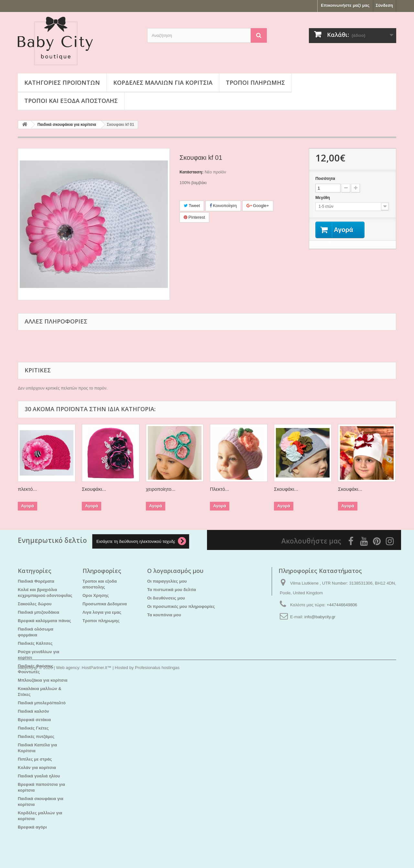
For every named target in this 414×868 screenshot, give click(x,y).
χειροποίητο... (161, 489)
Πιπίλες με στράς (35, 759)
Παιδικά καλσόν (33, 711)
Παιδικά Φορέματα (36, 581)
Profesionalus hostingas (157, 850)
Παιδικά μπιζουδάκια (38, 612)
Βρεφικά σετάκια (34, 720)
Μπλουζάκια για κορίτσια (43, 680)
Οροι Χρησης (96, 595)
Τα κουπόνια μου (164, 615)
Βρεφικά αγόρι (32, 827)
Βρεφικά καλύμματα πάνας (44, 621)
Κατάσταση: (191, 172)
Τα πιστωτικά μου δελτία (172, 590)
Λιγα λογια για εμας (102, 612)
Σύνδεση (385, 5)
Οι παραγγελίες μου (167, 581)
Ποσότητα (325, 178)
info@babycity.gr (320, 617)
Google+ (258, 206)
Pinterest (194, 217)
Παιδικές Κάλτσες (35, 643)
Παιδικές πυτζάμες (36, 736)
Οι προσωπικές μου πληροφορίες (181, 606)
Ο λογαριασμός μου (175, 571)
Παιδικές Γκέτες (33, 728)
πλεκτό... (27, 489)
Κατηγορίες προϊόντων (62, 82)
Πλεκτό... (219, 489)
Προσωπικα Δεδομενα (105, 604)
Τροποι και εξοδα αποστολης (71, 101)
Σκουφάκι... (94, 489)
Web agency (68, 850)
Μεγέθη (323, 198)
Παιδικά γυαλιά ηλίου (39, 776)
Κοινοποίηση (223, 206)
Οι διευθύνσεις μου (166, 598)
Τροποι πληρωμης (255, 82)
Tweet (192, 206)
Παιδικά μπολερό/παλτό (42, 703)
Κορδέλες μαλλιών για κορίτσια (163, 82)
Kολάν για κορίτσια (37, 768)
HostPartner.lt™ (97, 850)
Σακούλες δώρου (35, 604)
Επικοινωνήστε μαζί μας (345, 5)
